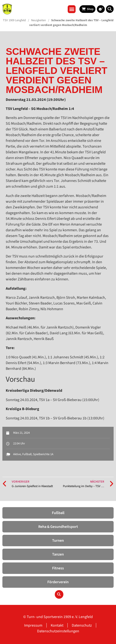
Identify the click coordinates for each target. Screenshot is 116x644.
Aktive (17, 454)
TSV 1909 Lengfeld (14, 20)
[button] (72, 9)
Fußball (27, 454)
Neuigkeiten (39, 20)
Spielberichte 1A (43, 454)
